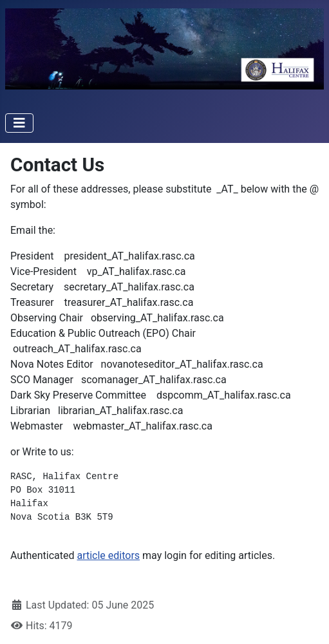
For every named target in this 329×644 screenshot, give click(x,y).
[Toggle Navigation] (19, 123)
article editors (108, 555)
